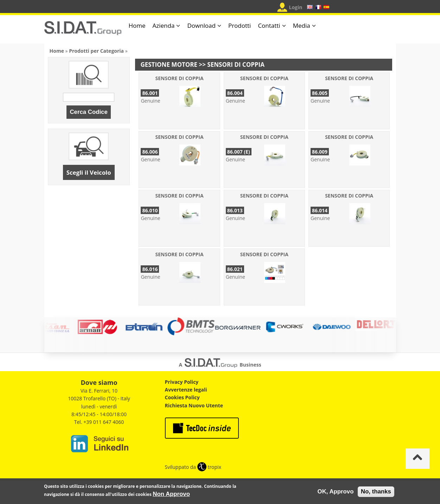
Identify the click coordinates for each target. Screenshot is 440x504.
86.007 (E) (239, 152)
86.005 (320, 93)
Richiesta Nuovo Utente (194, 405)
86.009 (320, 152)
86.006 (150, 152)
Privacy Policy (182, 382)
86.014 (320, 210)
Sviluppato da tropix (193, 467)
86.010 (150, 210)
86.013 (235, 210)
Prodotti (240, 25)
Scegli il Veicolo (89, 172)
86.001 (150, 93)
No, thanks (376, 493)
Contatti (269, 25)
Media (302, 25)
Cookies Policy (182, 397)
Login (296, 7)
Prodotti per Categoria (96, 51)
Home (137, 25)
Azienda (164, 25)
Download (201, 25)
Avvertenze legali (186, 390)
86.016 (150, 269)
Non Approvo (171, 495)
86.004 (235, 93)
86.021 (235, 269)
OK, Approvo (336, 493)
